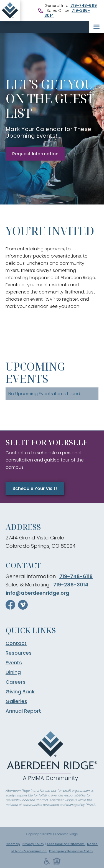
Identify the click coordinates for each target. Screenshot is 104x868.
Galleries (16, 701)
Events (14, 663)
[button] (96, 27)
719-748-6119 (84, 6)
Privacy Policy (33, 844)
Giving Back (20, 692)
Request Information (35, 154)
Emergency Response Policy (71, 851)
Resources (19, 653)
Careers (16, 682)
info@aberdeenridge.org (37, 593)
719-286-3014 (71, 585)
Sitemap (13, 844)
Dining (13, 672)
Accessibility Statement (66, 844)
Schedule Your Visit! (35, 488)
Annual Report (23, 711)
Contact (16, 643)
